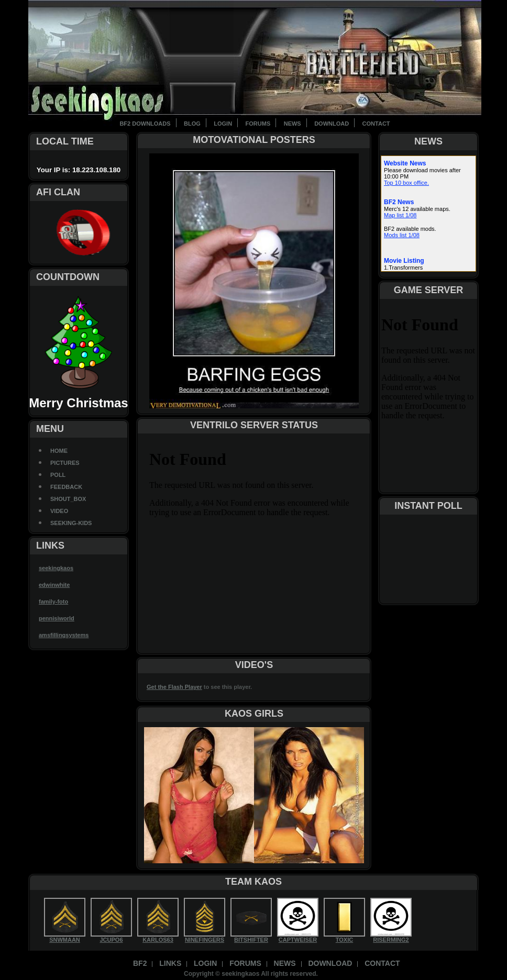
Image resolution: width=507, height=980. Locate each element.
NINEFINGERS (205, 940)
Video (59, 511)
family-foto (53, 602)
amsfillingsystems (64, 635)
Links (170, 963)
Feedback (66, 487)
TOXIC (344, 940)
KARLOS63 (158, 940)
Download (332, 124)
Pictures (65, 463)
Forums (258, 124)
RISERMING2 (391, 940)
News (293, 124)
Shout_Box (68, 499)
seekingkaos (56, 568)
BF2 (140, 963)
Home (59, 451)
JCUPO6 (111, 940)
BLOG (192, 124)
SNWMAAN (65, 940)
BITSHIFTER (251, 940)
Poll (58, 475)
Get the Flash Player (174, 687)
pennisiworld (57, 618)
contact (376, 124)
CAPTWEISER (298, 940)
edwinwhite (54, 585)
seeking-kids (71, 523)
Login (223, 124)
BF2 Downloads (145, 124)
